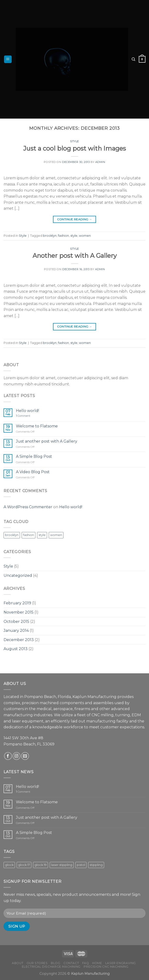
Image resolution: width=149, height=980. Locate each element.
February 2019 (17, 603)
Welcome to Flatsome (37, 426)
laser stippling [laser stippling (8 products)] (62, 865)
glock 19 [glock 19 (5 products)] (41, 865)
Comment (23, 416)
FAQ (86, 963)
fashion (63, 236)
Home (97, 963)
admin (100, 162)
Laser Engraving (121, 963)
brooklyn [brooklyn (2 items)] (12, 535)
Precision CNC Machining (106, 967)
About (18, 963)
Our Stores (37, 963)
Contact (71, 963)
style (74, 236)
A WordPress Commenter (28, 507)
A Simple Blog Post (34, 456)
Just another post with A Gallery (47, 441)
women (85, 236)
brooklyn (50, 236)
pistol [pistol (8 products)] (81, 865)
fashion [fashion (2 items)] (29, 535)
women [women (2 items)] (56, 535)
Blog (55, 963)
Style (74, 141)
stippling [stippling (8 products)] (96, 865)
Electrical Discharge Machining (51, 967)
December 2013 (19, 640)
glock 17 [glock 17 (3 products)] (24, 865)
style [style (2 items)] (42, 535)
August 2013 (16, 649)
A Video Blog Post (33, 472)
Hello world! (27, 411)
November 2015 (19, 612)
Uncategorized (18, 576)
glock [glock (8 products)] (9, 865)
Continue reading (75, 219)
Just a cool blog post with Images (75, 148)
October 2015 (16, 622)
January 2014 (16, 631)
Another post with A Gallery (75, 256)
